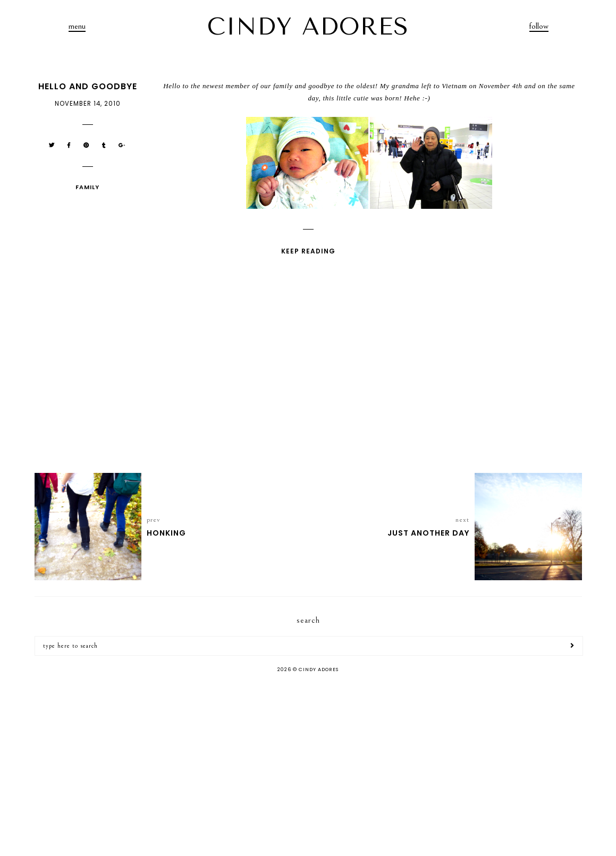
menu (77, 26)
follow (539, 26)
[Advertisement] (308, 766)
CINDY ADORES (308, 27)
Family (87, 187)
